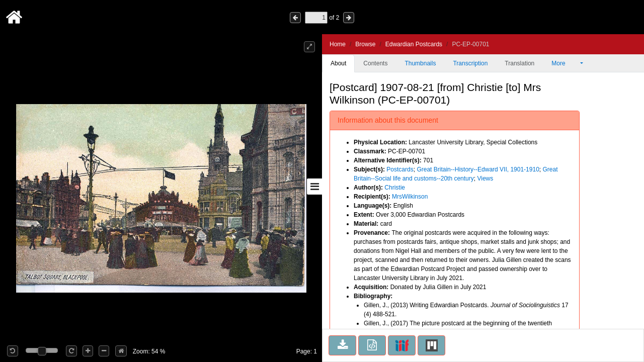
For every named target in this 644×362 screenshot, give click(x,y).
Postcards (400, 169)
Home (338, 44)
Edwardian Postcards (414, 44)
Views (485, 178)
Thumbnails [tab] (420, 63)
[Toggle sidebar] (314, 187)
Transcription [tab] (470, 63)
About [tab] (338, 63)
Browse (365, 44)
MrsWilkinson (410, 197)
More (565, 63)
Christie (395, 188)
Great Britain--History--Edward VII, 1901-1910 (478, 169)
